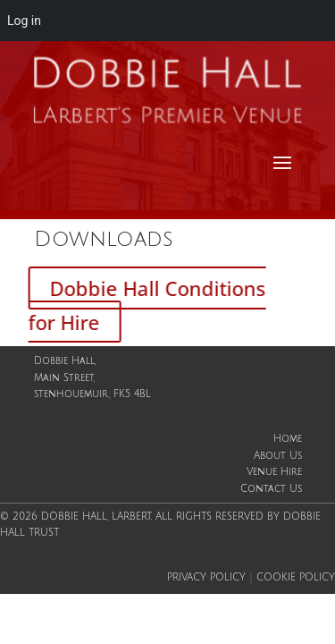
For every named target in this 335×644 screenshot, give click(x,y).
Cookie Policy (296, 578)
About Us (278, 456)
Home (288, 439)
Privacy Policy (206, 578)
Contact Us (271, 489)
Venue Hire (274, 472)
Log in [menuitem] (24, 21)
